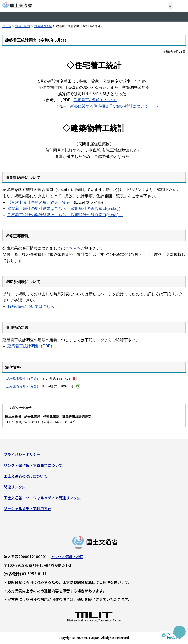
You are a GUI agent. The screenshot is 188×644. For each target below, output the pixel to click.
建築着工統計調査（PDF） (31, 346)
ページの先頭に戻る (174, 636)
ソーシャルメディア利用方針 (27, 509)
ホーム (7, 26)
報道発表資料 (43, 26)
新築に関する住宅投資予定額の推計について (109, 106)
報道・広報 (23, 26)
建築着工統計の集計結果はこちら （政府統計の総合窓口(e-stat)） (65, 208)
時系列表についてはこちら (31, 307)
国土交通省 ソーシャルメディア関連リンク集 (42, 498)
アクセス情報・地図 (67, 557)
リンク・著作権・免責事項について (33, 465)
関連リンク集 (15, 487)
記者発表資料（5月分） (23, 379)
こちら (71, 248)
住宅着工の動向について (95, 100)
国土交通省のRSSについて (25, 476)
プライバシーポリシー (22, 454)
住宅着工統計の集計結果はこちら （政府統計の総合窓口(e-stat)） (65, 215)
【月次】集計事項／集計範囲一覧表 (39, 202)
